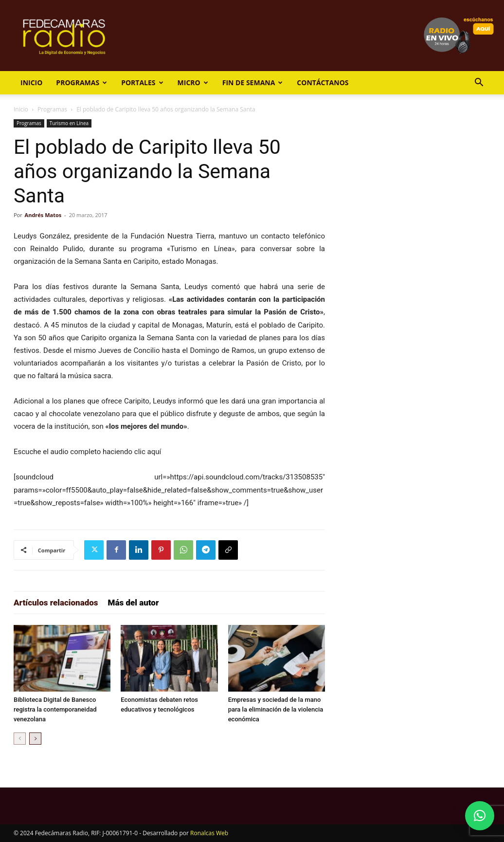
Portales (142, 82)
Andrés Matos (43, 215)
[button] (479, 83)
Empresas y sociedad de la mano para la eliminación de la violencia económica (276, 709)
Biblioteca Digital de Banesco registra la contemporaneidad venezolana (55, 709)
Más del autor (134, 603)
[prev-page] (20, 739)
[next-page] (35, 739)
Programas (81, 82)
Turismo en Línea (69, 123)
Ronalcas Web (209, 833)
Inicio (31, 82)
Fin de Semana (253, 82)
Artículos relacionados (56, 603)
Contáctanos (323, 82)
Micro (193, 82)
